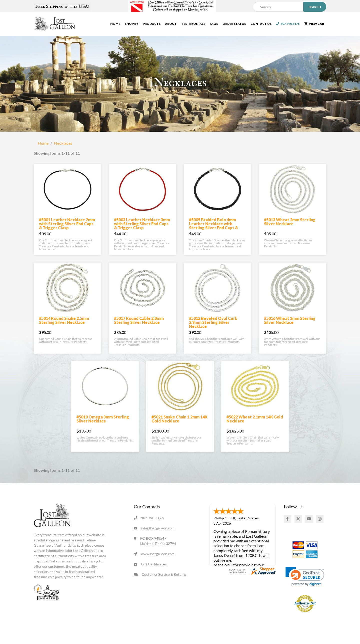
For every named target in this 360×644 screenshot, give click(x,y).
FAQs (214, 24)
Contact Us (261, 24)
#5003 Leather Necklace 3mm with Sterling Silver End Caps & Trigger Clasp (142, 226)
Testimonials (193, 24)
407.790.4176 (288, 24)
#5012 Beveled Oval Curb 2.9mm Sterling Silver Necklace (213, 325)
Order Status (234, 24)
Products (152, 24)
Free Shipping (62, 7)
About (171, 24)
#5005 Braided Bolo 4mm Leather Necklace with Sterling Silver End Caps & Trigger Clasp (213, 228)
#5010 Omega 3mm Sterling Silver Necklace (103, 422)
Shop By (131, 24)
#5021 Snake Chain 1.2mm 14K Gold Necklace (179, 422)
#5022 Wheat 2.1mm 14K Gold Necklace (255, 422)
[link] (305, 579)
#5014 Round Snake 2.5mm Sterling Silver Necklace (64, 323)
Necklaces (63, 146)
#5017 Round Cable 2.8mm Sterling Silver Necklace (139, 323)
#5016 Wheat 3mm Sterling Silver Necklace (290, 323)
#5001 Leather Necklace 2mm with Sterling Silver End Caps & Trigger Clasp (67, 226)
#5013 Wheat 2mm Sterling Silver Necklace (290, 224)
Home (115, 24)
